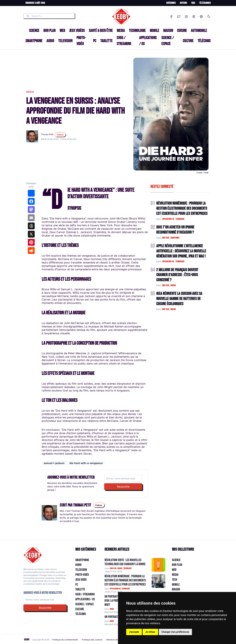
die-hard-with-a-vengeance (86, 463)
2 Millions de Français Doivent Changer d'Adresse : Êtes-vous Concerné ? (177, 275)
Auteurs (183, 3)
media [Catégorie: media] (112, 609)
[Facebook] (171, 16)
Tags (193, 3)
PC (95, 41)
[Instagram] (186, 16)
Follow (60, 135)
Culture (188, 41)
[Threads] (194, 16)
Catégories (171, 3)
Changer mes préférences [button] (175, 632)
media (30, 92)
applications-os (168, 219)
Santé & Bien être (101, 31)
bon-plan (166, 238)
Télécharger (205, 3)
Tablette (106, 41)
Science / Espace (168, 41)
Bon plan (49, 31)
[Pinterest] (201, 16)
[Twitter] (179, 16)
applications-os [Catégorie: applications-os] (115, 589)
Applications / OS (148, 41)
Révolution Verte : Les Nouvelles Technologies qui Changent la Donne (125, 562)
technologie (180, 219)
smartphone (175, 238)
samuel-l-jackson (54, 463)
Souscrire (123, 486)
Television (65, 41)
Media (121, 31)
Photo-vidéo (81, 41)
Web (62, 31)
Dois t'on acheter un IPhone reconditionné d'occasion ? (175, 230)
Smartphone (34, 41)
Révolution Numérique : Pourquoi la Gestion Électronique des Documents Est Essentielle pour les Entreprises (182, 208)
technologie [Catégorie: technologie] (127, 568)
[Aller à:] (158, 565)
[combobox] (49, 16)
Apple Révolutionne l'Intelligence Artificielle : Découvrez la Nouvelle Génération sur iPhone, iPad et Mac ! (181, 251)
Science (34, 31)
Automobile (199, 31)
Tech (175, 580)
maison (173, 285)
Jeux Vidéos (77, 31)
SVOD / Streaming (124, 41)
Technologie (137, 31)
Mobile (154, 31)
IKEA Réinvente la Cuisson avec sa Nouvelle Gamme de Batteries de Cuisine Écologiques (179, 299)
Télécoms (204, 41)
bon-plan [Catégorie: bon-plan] (113, 568)
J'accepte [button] (134, 632)
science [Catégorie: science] (120, 568)
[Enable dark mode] (209, 16)
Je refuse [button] (150, 632)
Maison (168, 31)
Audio (50, 41)
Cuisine (182, 31)
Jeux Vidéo (81, 580)
